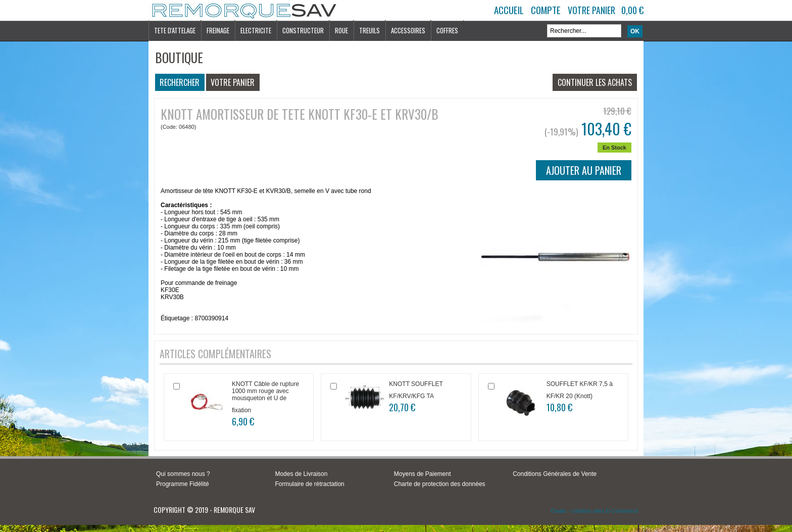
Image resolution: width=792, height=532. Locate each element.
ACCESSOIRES (408, 30)
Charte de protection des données (440, 484)
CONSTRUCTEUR (303, 30)
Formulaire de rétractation (309, 484)
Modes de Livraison (301, 474)
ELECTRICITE (256, 30)
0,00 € (632, 10)
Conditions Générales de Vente (555, 474)
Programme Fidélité (183, 484)
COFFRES (447, 30)
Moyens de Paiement (423, 474)
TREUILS (369, 30)
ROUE (341, 30)
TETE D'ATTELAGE (175, 30)
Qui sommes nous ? (183, 474)
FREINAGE (218, 30)
